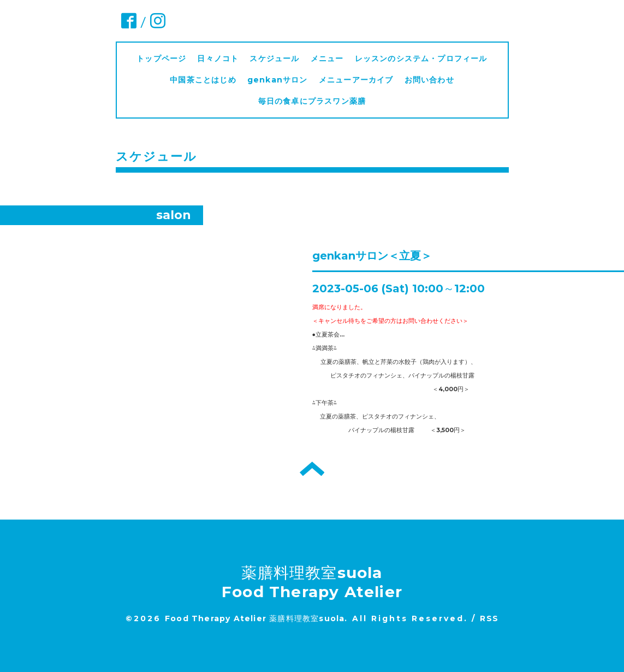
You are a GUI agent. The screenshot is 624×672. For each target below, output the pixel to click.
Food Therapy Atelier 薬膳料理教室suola (255, 618)
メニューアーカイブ (356, 80)
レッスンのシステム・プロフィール (421, 58)
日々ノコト (218, 58)
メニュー (327, 58)
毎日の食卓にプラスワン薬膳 (316, 101)
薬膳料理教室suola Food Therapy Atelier (312, 582)
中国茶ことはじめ (203, 80)
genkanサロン (278, 80)
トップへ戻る (312, 469)
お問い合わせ (429, 80)
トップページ (161, 58)
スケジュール (274, 58)
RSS (489, 618)
